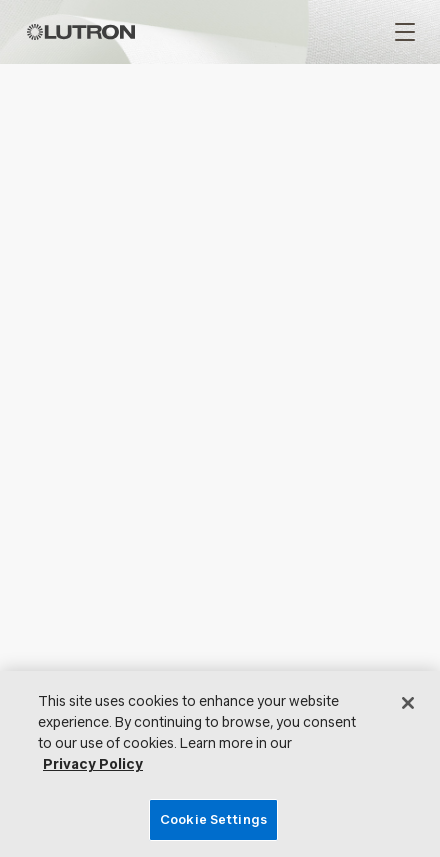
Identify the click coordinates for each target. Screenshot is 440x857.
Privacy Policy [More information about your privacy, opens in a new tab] (93, 764)
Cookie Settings (213, 819)
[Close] (408, 703)
